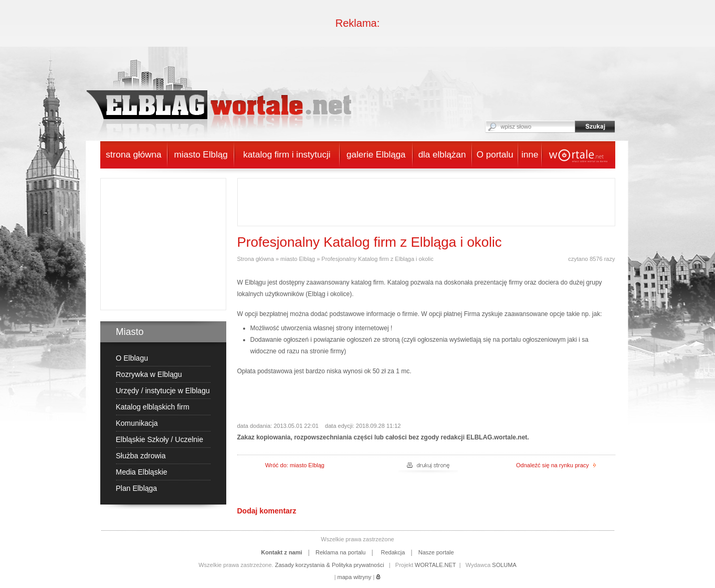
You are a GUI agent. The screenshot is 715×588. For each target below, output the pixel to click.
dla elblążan (442, 155)
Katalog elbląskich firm (153, 407)
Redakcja (393, 552)
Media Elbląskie (142, 472)
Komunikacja (137, 423)
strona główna (134, 155)
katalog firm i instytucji (287, 155)
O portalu (495, 155)
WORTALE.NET (435, 565)
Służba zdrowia (141, 456)
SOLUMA (504, 565)
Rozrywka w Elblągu (149, 374)
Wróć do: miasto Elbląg (295, 465)
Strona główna (256, 259)
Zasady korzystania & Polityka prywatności (330, 565)
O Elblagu (132, 358)
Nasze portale (436, 552)
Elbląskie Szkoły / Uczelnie (160, 439)
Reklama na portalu (340, 552)
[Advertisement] (166, 244)
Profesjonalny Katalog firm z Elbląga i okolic (377, 259)
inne (530, 155)
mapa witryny (355, 577)
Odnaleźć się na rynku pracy (556, 465)
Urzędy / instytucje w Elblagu (163, 391)
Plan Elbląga (137, 488)
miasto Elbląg (201, 155)
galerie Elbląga (376, 155)
